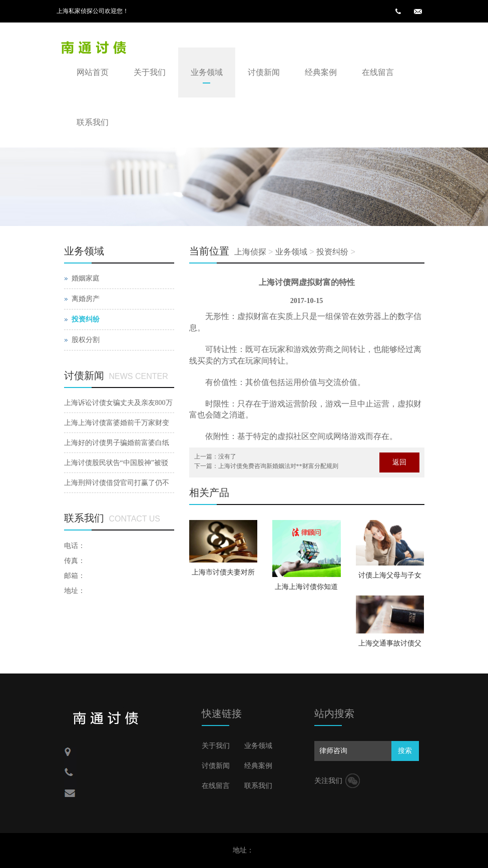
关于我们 (150, 72)
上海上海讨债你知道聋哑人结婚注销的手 (306, 590)
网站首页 (93, 72)
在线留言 (378, 72)
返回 (399, 462)
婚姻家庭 (86, 278)
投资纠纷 (332, 252)
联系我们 (93, 122)
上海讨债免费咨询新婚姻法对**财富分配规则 (278, 466)
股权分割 (86, 340)
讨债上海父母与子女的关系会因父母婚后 (390, 578)
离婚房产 (86, 299)
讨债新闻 (264, 72)
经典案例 (321, 72)
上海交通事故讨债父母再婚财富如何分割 (390, 646)
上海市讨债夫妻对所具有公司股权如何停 (223, 575)
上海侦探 (250, 252)
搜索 (405, 751)
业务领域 (207, 72)
